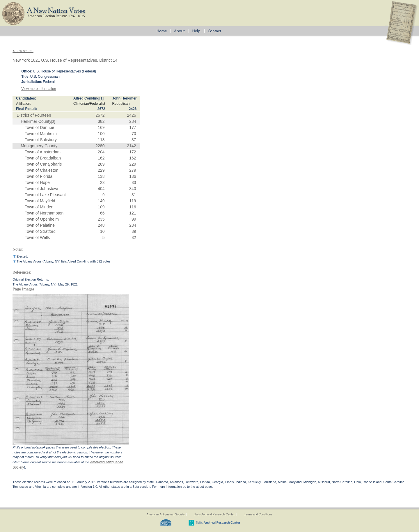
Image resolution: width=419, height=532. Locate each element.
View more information (39, 89)
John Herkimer (124, 98)
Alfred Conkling (86, 98)
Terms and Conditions (258, 514)
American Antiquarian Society (166, 514)
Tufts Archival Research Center (214, 514)
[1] (101, 98)
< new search (23, 51)
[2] (53, 122)
